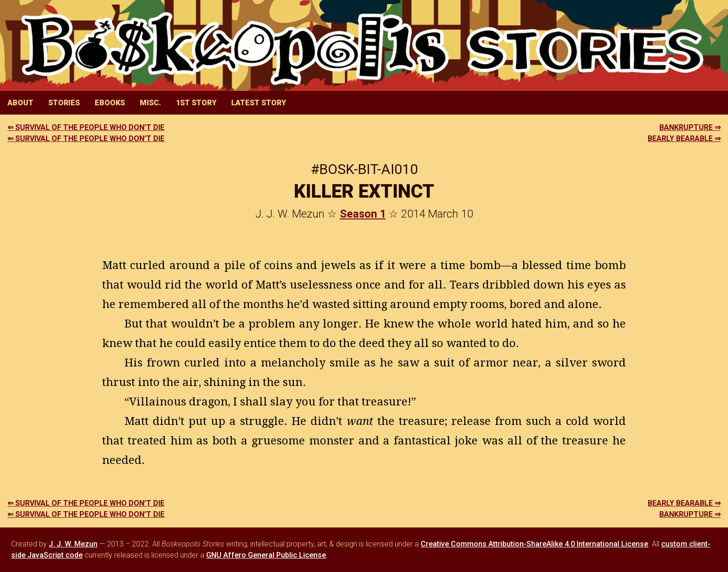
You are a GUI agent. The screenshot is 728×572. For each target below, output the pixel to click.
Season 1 (363, 214)
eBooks (110, 103)
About (20, 103)
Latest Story (259, 103)
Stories (64, 103)
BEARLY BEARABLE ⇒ (684, 138)
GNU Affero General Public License (266, 555)
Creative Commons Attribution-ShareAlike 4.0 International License (534, 544)
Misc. (150, 103)
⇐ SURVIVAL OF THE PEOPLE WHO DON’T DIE (86, 127)
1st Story (196, 103)
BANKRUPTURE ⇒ (690, 127)
